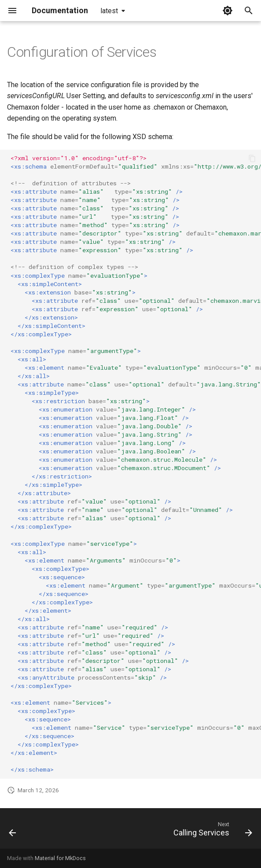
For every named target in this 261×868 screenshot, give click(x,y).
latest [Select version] (109, 11)
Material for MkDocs (60, 858)
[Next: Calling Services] (211, 831)
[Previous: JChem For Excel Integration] (13, 831)
